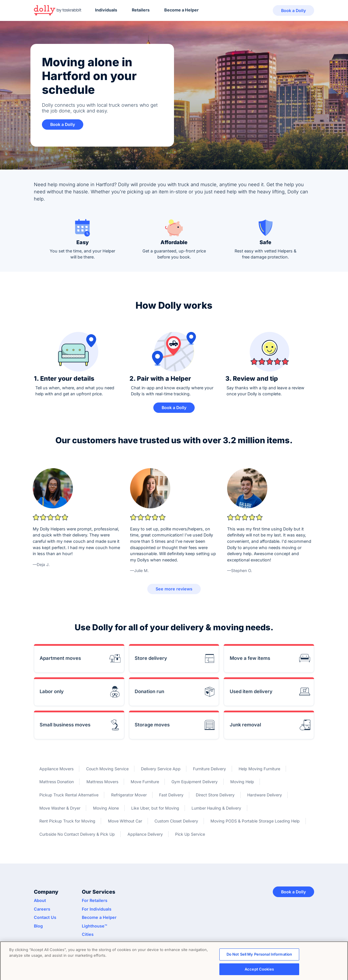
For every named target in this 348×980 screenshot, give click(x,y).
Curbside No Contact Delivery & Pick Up (77, 834)
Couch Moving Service (107, 769)
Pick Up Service (190, 834)
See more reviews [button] (174, 589)
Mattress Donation (57, 782)
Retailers (141, 10)
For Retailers (95, 900)
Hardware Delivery (265, 795)
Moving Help (242, 782)
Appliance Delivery (145, 834)
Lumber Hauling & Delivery (216, 808)
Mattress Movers (102, 782)
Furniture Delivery (209, 769)
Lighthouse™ (94, 926)
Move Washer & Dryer (60, 808)
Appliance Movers (56, 769)
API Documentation (101, 943)
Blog (38, 926)
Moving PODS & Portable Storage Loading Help (255, 821)
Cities (88, 934)
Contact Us (45, 917)
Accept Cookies (259, 971)
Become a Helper (181, 10)
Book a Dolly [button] (293, 10)
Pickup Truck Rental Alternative (69, 795)
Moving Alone (106, 808)
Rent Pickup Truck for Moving (67, 821)
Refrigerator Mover (129, 795)
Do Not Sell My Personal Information (259, 956)
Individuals (106, 10)
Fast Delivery (171, 795)
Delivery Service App (161, 769)
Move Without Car (125, 821)
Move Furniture (145, 782)
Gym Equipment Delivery (195, 782)
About (40, 900)
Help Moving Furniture (259, 769)
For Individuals (97, 909)
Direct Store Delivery (215, 795)
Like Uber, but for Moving (155, 808)
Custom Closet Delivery (176, 821)
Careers (42, 909)
